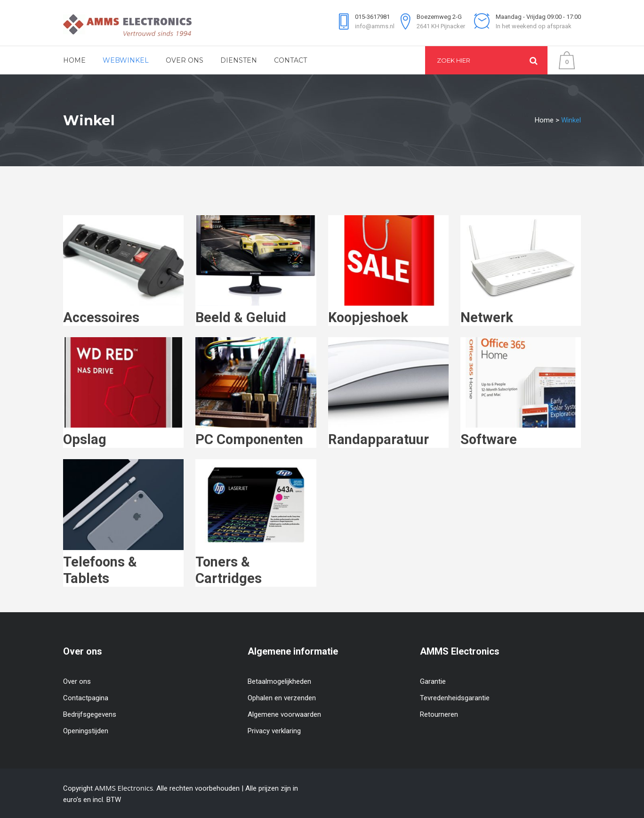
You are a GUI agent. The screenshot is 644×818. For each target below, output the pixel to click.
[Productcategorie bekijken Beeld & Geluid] (256, 313)
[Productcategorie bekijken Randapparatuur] (388, 435)
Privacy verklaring (274, 731)
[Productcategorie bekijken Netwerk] (521, 313)
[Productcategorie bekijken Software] (521, 435)
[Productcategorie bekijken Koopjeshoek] (388, 313)
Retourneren (439, 714)
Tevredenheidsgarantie (455, 698)
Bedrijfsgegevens (90, 714)
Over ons (77, 681)
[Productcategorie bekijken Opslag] (123, 435)
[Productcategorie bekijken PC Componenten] (256, 435)
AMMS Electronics (124, 788)
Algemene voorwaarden (284, 714)
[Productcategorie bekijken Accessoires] (123, 313)
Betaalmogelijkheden (279, 681)
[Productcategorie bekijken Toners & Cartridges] (256, 565)
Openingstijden (86, 731)
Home (544, 120)
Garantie (433, 681)
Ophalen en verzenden (282, 698)
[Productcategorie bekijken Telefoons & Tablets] (123, 565)
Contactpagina (86, 698)
